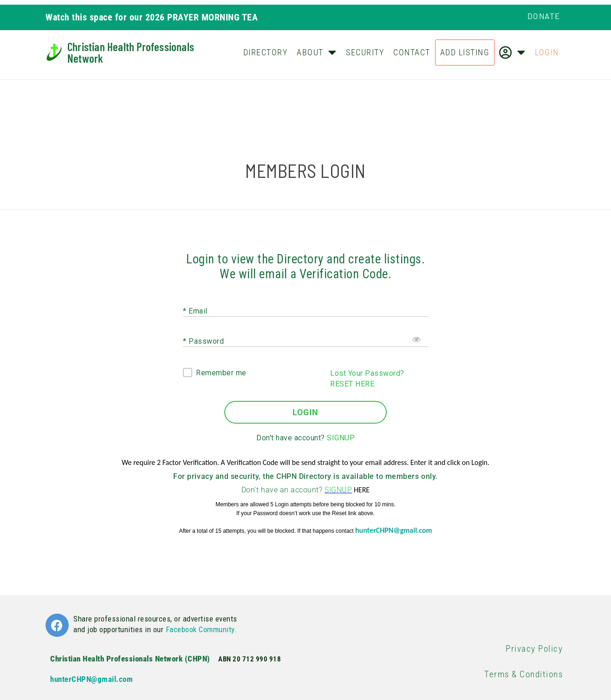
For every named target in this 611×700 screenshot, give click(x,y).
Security (365, 52)
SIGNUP (341, 438)
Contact (412, 52)
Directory (266, 52)
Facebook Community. (201, 629)
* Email (195, 311)
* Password (203, 341)
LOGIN (305, 412)
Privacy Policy (534, 649)
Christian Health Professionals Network (131, 52)
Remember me (221, 373)
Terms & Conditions (523, 674)
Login (547, 52)
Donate (544, 16)
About (317, 52)
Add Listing (465, 52)
